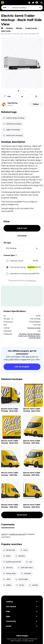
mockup (26, 573)
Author (10, 105)
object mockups (11, 130)
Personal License (34, 328)
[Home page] (2, 28)
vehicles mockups (12, 124)
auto (24, 550)
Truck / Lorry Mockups (27, 336)
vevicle (33, 585)
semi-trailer (22, 579)
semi (7, 579)
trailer (7, 585)
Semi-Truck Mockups (35, 337)
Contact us (31, 280)
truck (20, 585)
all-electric (9, 550)
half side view (25, 568)
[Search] (40, 8)
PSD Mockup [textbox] (11, 248)
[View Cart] (29, 3)
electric (8, 568)
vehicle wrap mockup (14, 118)
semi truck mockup (13, 135)
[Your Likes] (33, 3)
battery (20, 556)
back (7, 556)
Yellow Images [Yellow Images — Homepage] (22, 636)
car (29, 562)
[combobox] (27, 8)
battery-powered (12, 562)
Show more (22, 515)
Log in (4, 534)
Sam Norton (13, 103)
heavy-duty (9, 573)
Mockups (23, 334)
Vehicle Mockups (34, 334)
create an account (17, 534)
